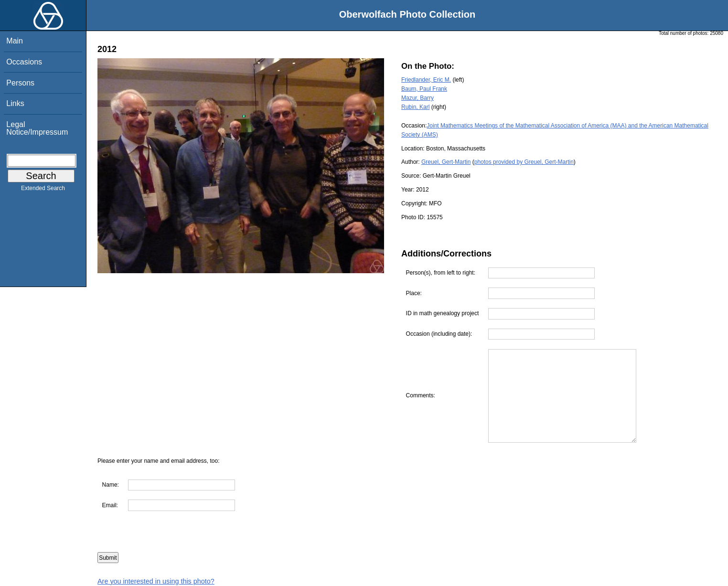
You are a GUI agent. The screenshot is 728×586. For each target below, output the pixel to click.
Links (15, 103)
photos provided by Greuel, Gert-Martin (524, 162)
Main (15, 41)
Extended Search (43, 190)
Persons (20, 83)
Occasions (24, 62)
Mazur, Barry (418, 98)
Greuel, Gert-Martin (446, 162)
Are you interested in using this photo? (156, 581)
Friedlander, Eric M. (426, 80)
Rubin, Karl (415, 107)
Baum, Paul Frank (424, 89)
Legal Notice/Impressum (37, 128)
